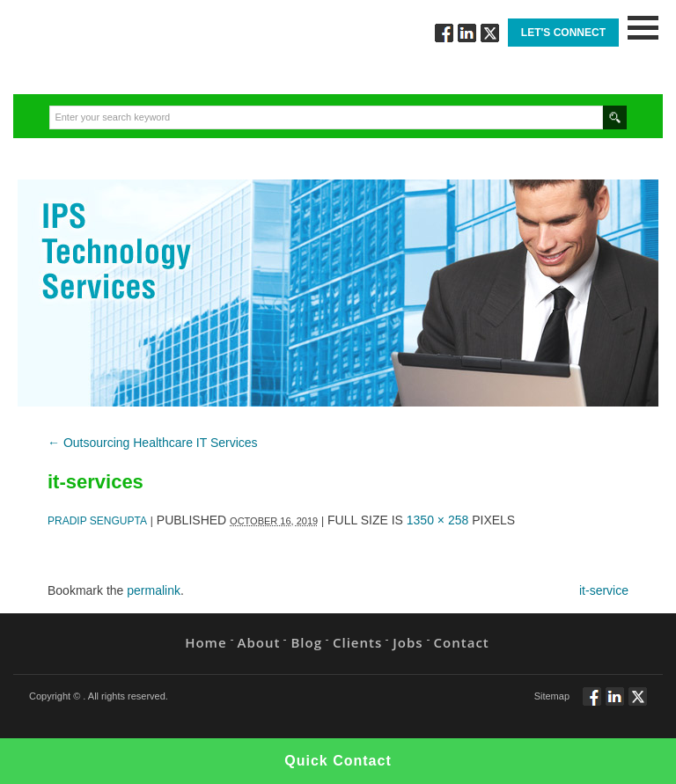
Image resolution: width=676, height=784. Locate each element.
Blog (306, 642)
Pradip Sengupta (97, 521)
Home (206, 642)
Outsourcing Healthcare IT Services (153, 443)
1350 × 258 (437, 520)
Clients (357, 642)
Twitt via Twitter (490, 33)
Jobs (408, 642)
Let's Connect (563, 33)
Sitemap (552, 696)
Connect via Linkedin (467, 33)
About (259, 642)
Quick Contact (338, 761)
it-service (604, 590)
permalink (154, 590)
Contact (462, 642)
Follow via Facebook (444, 33)
